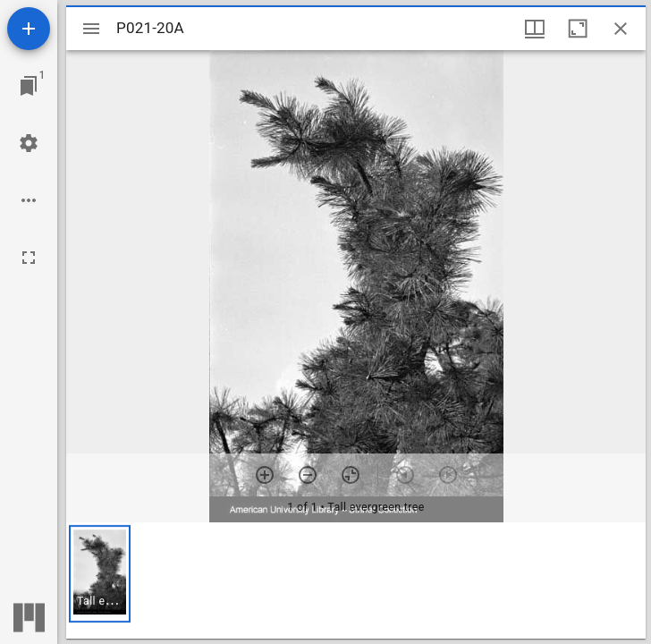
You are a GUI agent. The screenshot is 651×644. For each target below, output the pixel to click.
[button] (100, 574)
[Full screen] (29, 258)
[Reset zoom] (351, 475)
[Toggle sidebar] (91, 29)
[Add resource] (29, 29)
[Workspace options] (29, 200)
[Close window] (621, 29)
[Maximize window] (578, 29)
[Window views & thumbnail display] (535, 29)
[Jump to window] (29, 86)
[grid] (356, 580)
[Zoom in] (265, 475)
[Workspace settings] (29, 143)
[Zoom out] (308, 475)
